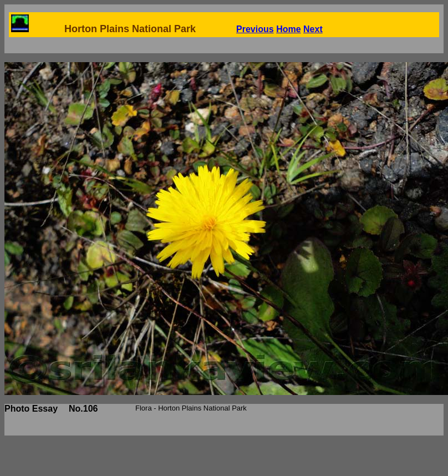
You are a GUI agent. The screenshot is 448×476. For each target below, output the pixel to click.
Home (288, 29)
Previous (255, 29)
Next (313, 29)
